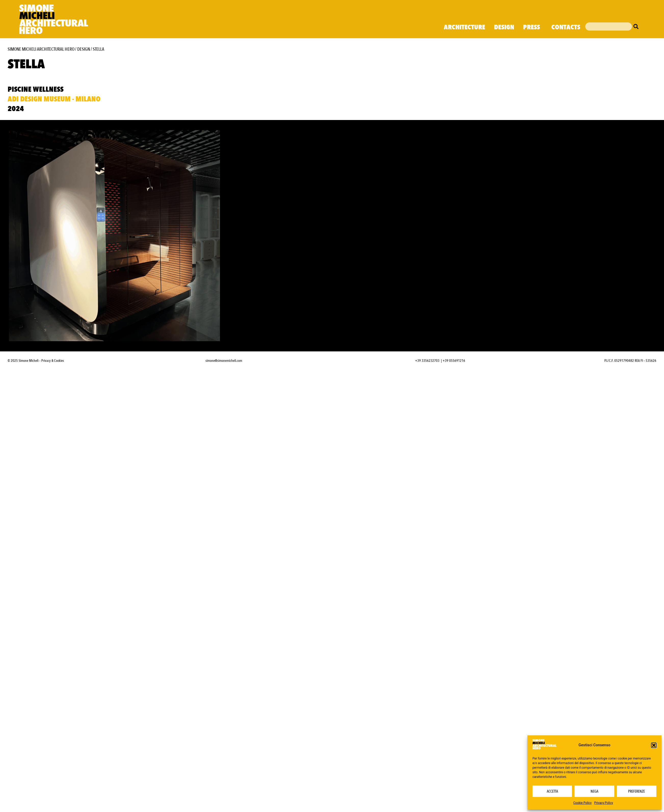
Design (504, 27)
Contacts (566, 27)
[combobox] (608, 26)
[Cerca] (637, 26)
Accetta (552, 791)
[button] (654, 745)
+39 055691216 (454, 361)
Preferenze (636, 791)
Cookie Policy (582, 803)
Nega (594, 791)
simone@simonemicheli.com (224, 361)
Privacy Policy (604, 803)
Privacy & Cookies (53, 361)
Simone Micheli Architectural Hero (41, 49)
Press (533, 27)
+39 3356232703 (427, 361)
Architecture (464, 27)
